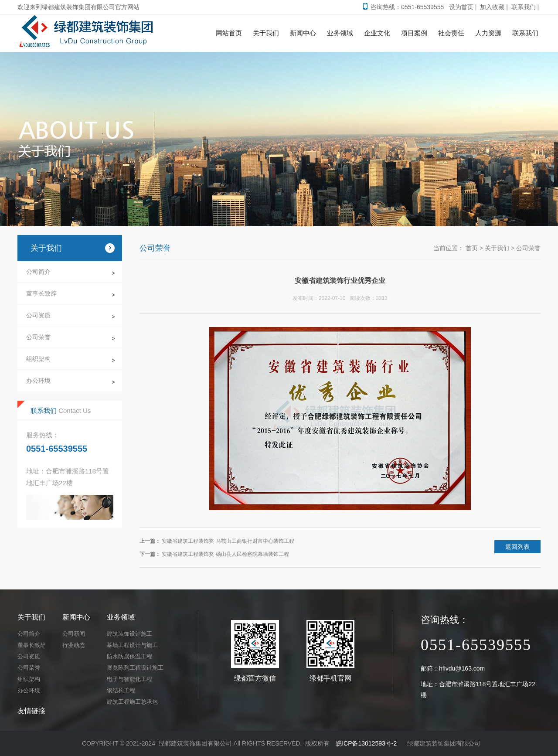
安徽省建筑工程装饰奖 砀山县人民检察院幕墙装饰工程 (225, 554)
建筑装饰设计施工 (129, 634)
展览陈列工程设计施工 (135, 668)
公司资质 (38, 315)
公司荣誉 (38, 337)
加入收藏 (492, 7)
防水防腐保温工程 (129, 656)
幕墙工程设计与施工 (132, 645)
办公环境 (38, 381)
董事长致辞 (41, 293)
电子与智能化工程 (129, 679)
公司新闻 (74, 634)
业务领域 (121, 617)
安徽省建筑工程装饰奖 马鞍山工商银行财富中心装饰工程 (228, 541)
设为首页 (461, 7)
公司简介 (38, 272)
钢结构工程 (121, 690)
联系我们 (524, 7)
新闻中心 (76, 617)
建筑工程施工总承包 (132, 702)
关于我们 (497, 248)
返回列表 (517, 547)
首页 (472, 248)
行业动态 (74, 645)
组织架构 (38, 359)
